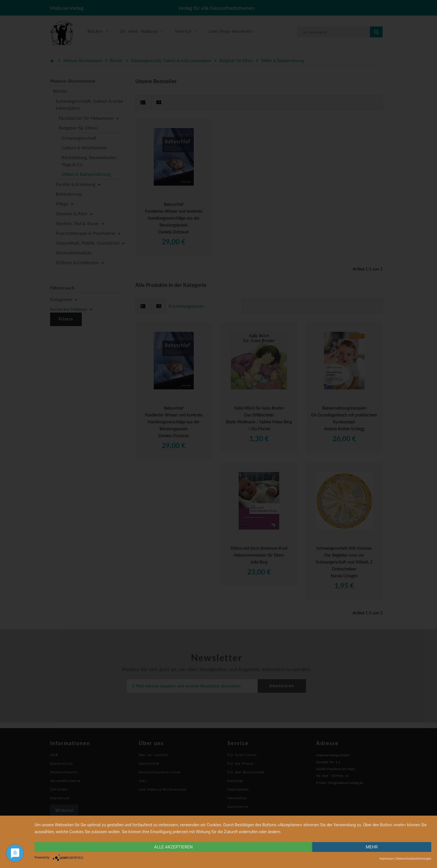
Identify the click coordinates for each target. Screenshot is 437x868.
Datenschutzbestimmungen (414, 859)
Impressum (387, 859)
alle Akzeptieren (173, 847)
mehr (372, 847)
